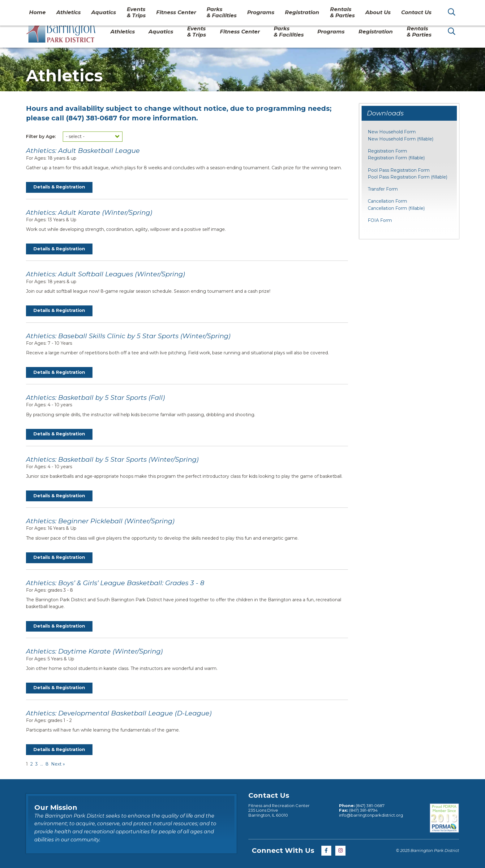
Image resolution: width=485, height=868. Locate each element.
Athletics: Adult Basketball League (83, 151)
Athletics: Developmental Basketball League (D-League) (119, 713)
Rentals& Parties (419, 32)
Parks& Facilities (289, 32)
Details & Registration (59, 187)
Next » (58, 764)
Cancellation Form (387, 201)
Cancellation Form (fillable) (396, 208)
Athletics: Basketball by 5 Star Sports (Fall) (95, 397)
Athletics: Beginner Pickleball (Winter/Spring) (100, 521)
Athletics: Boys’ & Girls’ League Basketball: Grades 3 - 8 (115, 583)
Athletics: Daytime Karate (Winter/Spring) (94, 651)
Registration (376, 32)
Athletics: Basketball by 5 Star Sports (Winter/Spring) (112, 459)
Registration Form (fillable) (396, 158)
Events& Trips (197, 32)
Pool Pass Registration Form (399, 170)
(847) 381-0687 (92, 118)
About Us (372, 7)
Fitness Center (240, 32)
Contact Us (404, 7)
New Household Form (392, 132)
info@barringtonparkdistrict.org (371, 815)
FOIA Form (380, 220)
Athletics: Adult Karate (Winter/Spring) (89, 212)
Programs (331, 32)
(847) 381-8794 (363, 810)
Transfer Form (383, 189)
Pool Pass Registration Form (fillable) (408, 177)
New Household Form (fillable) (401, 139)
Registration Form (387, 151)
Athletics (123, 32)
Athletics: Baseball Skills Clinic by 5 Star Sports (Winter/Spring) (128, 336)
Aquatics (161, 32)
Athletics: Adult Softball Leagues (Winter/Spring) (105, 274)
